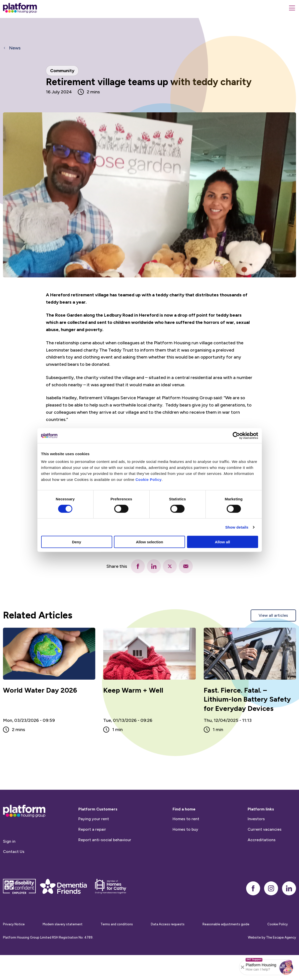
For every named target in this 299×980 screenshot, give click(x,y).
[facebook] (138, 566)
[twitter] (170, 566)
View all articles (273, 615)
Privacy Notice (14, 941)
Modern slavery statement (63, 941)
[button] (286, 967)
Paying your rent (94, 836)
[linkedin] (154, 566)
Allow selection (149, 542)
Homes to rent (186, 836)
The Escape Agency (281, 954)
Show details (237, 527)
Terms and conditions (117, 941)
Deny (77, 542)
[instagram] (271, 906)
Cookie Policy (149, 480)
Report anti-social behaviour (105, 857)
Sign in (9, 858)
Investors (256, 836)
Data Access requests (168, 941)
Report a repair (92, 847)
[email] (186, 566)
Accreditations (262, 857)
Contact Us (14, 869)
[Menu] (292, 8)
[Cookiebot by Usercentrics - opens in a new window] (236, 435)
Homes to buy (185, 847)
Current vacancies (265, 847)
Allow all (223, 542)
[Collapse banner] (243, 967)
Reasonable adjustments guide (226, 941)
